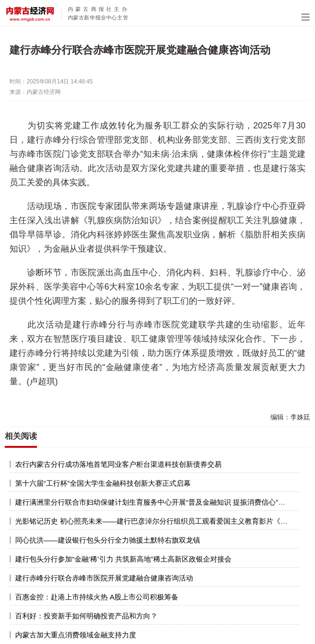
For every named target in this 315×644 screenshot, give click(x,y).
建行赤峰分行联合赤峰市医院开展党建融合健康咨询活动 (104, 578)
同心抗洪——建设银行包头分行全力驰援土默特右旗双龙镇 (108, 540)
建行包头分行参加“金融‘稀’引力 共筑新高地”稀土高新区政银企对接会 (123, 559)
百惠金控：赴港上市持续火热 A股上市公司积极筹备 (97, 597)
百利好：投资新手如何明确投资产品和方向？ (86, 616)
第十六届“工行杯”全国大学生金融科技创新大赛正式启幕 (103, 483)
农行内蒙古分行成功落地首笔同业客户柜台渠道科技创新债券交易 (118, 464)
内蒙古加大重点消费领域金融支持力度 (76, 635)
